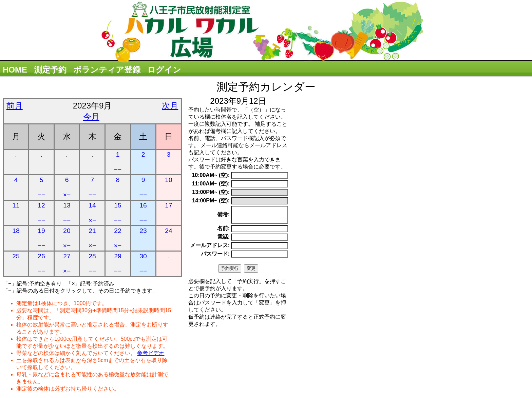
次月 (170, 106)
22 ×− (118, 238)
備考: (223, 216)
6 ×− (67, 187)
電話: (223, 240)
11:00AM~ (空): (211, 184)
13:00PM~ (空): (211, 192)
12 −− (41, 213)
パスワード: (215, 257)
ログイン (164, 70)
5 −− (41, 187)
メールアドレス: (210, 248)
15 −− (118, 213)
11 (16, 205)
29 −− (118, 264)
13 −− (67, 213)
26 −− (41, 264)
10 (168, 180)
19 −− (41, 238)
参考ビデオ (151, 353)
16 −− (143, 213)
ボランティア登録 (107, 70)
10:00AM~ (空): (211, 175)
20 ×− (67, 238)
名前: (223, 231)
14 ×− (92, 213)
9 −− (143, 187)
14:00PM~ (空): (211, 201)
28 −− (92, 264)
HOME (15, 70)
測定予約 (50, 70)
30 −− (143, 264)
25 (16, 256)
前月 (15, 106)
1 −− (118, 162)
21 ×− (92, 238)
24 (168, 231)
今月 (91, 116)
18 (16, 231)
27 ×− (67, 264)
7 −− (92, 187)
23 (143, 231)
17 (168, 205)
